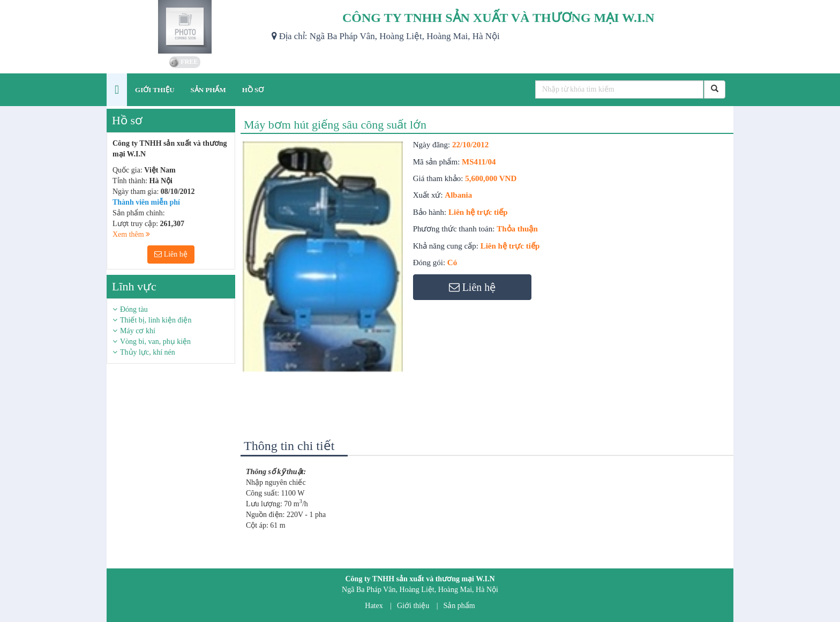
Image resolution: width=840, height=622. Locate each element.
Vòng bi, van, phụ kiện (155, 342)
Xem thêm (131, 234)
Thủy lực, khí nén (148, 352)
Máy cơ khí (138, 331)
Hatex (374, 606)
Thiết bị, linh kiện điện (156, 320)
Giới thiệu (413, 606)
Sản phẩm (459, 606)
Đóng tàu (134, 309)
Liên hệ (171, 254)
